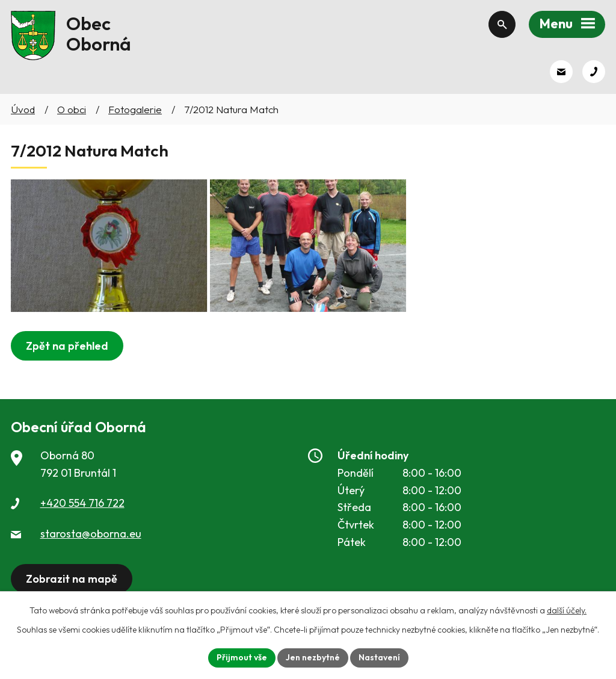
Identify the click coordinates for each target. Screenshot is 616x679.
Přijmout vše (242, 657)
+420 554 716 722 (82, 503)
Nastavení (379, 657)
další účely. (567, 610)
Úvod (23, 109)
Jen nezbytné (313, 657)
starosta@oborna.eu (91, 534)
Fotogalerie (135, 109)
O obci (72, 109)
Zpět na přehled (67, 346)
